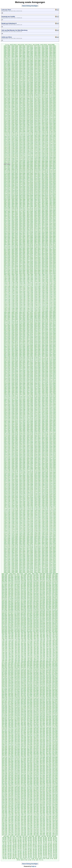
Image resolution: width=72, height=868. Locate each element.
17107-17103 (45, 307)
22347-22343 (7, 112)
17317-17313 (45, 299)
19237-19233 (52, 227)
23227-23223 (52, 78)
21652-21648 (52, 137)
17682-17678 (22, 286)
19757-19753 (7, 209)
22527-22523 (52, 104)
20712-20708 (45, 172)
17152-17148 (30, 306)
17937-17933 (7, 277)
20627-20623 (15, 176)
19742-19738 (30, 209)
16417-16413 (30, 334)
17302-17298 (15, 301)
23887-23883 (7, 54)
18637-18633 (7, 251)
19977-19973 (45, 200)
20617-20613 (30, 176)
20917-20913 (52, 164)
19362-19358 (22, 223)
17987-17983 (37, 274)
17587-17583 (7, 290)
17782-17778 (30, 282)
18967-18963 (37, 238)
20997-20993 (37, 162)
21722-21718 (52, 134)
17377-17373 (7, 298)
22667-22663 (52, 99)
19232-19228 (7, 229)
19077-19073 (30, 234)
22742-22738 (45, 96)
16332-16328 (52, 336)
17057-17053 (15, 310)
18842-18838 (15, 243)
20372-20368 (30, 185)
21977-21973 (37, 125)
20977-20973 (15, 163)
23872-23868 (30, 54)
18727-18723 (30, 247)
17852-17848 (30, 280)
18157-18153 (45, 268)
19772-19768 (37, 208)
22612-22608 (30, 101)
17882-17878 (37, 278)
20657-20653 (22, 175)
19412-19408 (52, 221)
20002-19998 (7, 200)
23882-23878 (15, 54)
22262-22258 (30, 114)
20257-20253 (45, 189)
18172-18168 (22, 268)
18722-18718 (37, 247)
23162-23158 (45, 80)
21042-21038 (22, 160)
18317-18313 (15, 263)
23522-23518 (30, 67)
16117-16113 (7, 345)
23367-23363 (52, 72)
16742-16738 (15, 322)
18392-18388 (7, 260)
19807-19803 (37, 206)
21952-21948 (22, 126)
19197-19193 (7, 230)
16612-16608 (52, 326)
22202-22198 (15, 117)
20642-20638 (45, 175)
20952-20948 (52, 163)
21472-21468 (7, 144)
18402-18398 (45, 259)
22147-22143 (45, 118)
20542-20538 (37, 179)
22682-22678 (30, 99)
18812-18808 (7, 244)
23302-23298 (45, 75)
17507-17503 (22, 293)
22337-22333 (22, 112)
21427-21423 (22, 146)
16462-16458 (15, 332)
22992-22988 (37, 87)
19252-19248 (30, 227)
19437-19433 (15, 221)
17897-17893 (15, 278)
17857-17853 (22, 280)
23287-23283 (15, 76)
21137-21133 (37, 156)
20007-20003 (52, 198)
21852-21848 (15, 130)
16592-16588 (30, 327)
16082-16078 (7, 347)
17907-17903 (52, 277)
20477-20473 (30, 181)
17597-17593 (45, 289)
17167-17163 (7, 306)
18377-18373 (30, 260)
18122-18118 (45, 269)
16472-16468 (52, 331)
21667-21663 (30, 137)
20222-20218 (45, 190)
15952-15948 (45, 351)
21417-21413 (37, 146)
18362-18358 (52, 260)
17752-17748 (22, 284)
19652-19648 (7, 213)
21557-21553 (37, 141)
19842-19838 (37, 205)
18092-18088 (37, 271)
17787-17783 (22, 282)
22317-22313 (52, 112)
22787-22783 (30, 95)
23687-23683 (45, 60)
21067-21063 (37, 159)
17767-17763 (52, 282)
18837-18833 (22, 243)
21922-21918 (15, 127)
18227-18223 (45, 265)
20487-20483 (15, 181)
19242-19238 (45, 227)
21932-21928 (52, 126)
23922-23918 (7, 53)
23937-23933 (37, 51)
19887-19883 (22, 204)
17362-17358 (30, 298)
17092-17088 (15, 309)
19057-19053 (7, 235)
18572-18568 (52, 252)
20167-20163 (22, 193)
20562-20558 (7, 179)
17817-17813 (30, 281)
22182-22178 (45, 117)
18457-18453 (15, 257)
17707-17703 (37, 285)
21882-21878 (22, 129)
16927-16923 (52, 314)
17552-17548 (7, 292)
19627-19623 (45, 213)
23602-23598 (15, 64)
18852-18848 (52, 242)
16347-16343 (30, 336)
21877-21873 (30, 129)
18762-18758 (30, 246)
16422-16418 (22, 334)
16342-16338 (37, 336)
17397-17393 (30, 297)
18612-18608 (45, 251)
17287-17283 (37, 301)
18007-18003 (7, 274)
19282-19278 (37, 226)
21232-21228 (52, 152)
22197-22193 (22, 117)
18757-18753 (37, 246)
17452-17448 (52, 294)
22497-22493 (45, 105)
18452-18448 (22, 257)
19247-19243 (37, 227)
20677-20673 (45, 173)
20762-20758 (22, 171)
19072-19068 (37, 234)
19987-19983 (30, 200)
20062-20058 (22, 197)
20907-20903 (15, 165)
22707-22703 (45, 97)
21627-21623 (37, 138)
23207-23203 (30, 79)
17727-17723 (7, 285)
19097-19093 (52, 232)
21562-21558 (30, 141)
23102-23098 (30, 83)
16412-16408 (37, 334)
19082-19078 (22, 234)
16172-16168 (30, 343)
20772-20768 (7, 171)
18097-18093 (30, 271)
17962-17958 (22, 276)
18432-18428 (52, 257)
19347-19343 (45, 223)
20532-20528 (52, 179)
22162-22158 (22, 118)
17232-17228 (15, 303)
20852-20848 (45, 167)
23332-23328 (52, 74)
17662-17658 (52, 286)
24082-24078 (30, 46)
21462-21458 (22, 144)
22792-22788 (22, 95)
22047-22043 (37, 122)
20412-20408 (22, 184)
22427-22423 (45, 108)
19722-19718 (7, 210)
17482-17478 (7, 294)
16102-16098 (30, 345)
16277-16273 (30, 339)
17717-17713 (22, 285)
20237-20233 (22, 190)
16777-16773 (15, 320)
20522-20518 (15, 180)
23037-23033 (22, 85)
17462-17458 (37, 294)
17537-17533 (30, 292)
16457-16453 (22, 332)
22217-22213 (45, 116)
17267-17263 (15, 302)
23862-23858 (45, 54)
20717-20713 (37, 172)
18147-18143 (7, 269)
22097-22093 (15, 121)
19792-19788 (7, 208)
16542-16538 (52, 328)
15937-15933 (15, 352)
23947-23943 (22, 51)
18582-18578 (37, 252)
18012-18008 (52, 273)
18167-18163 (30, 268)
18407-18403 (37, 259)
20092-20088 (30, 196)
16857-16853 (52, 316)
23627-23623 (30, 63)
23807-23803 (22, 57)
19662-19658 (45, 211)
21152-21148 (15, 156)
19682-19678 (15, 211)
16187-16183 (7, 343)
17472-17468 (22, 294)
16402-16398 (52, 334)
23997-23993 (52, 49)
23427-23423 (15, 71)
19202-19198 (52, 229)
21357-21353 (22, 148)
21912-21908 (30, 127)
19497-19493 (30, 218)
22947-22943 (52, 88)
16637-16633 (15, 326)
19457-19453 (37, 219)
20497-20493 (52, 180)
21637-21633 (22, 138)
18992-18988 (52, 236)
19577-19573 (15, 215)
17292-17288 (30, 301)
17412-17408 (7, 297)
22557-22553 (7, 104)
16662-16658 (30, 324)
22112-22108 (45, 120)
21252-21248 (22, 152)
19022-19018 (7, 236)
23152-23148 (7, 81)
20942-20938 (15, 164)
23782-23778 (7, 58)
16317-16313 (22, 337)
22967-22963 (22, 88)
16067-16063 (30, 347)
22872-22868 (7, 92)
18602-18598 (7, 252)
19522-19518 (45, 217)
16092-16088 (45, 345)
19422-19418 (37, 221)
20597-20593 (7, 177)
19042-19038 (30, 235)
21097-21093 (45, 158)
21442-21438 (52, 144)
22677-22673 (37, 99)
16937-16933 (37, 314)
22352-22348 (52, 110)
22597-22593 (52, 101)
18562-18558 (15, 253)
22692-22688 (15, 99)
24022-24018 (15, 49)
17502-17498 (30, 293)
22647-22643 (30, 100)
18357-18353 (7, 261)
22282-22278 (52, 113)
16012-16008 (7, 349)
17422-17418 (45, 295)
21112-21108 (22, 158)
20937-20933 (22, 164)
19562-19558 (37, 215)
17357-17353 (37, 298)
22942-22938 (7, 89)
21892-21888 (7, 129)
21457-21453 (30, 144)
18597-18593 (15, 252)
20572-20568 (45, 177)
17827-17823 (15, 281)
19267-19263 (7, 227)
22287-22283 (45, 113)
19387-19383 (37, 222)
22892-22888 (30, 91)
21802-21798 (37, 131)
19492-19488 (37, 218)
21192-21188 (7, 155)
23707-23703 (15, 60)
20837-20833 (15, 168)
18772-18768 (15, 246)
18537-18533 (52, 253)
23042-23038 (15, 85)
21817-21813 (15, 131)
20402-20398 (37, 184)
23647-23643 (52, 62)
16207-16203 (30, 341)
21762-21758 (45, 133)
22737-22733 (52, 96)
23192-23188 (52, 79)
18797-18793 (30, 244)
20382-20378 (15, 185)
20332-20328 (37, 187)
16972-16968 (37, 313)
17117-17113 (30, 307)
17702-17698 (45, 285)
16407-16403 (45, 334)
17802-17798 (52, 281)
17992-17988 (30, 274)
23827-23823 (45, 55)
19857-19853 (15, 205)
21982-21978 (30, 125)
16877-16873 (22, 316)
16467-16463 (7, 332)
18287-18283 (7, 264)
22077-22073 (45, 121)
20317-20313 (7, 188)
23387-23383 (22, 72)
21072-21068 (30, 159)
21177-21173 (30, 155)
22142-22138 (52, 118)
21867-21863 (45, 129)
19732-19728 (45, 209)
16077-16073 (15, 347)
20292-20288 (45, 188)
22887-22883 (37, 91)
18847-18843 (7, 243)
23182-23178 (15, 80)
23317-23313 (22, 75)
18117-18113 (52, 269)
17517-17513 (7, 293)
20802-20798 (15, 169)
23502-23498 (7, 68)
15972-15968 (15, 351)
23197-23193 (45, 79)
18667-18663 (15, 250)
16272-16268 (37, 339)
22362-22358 (37, 110)
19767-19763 (45, 208)
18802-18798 (22, 244)
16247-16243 (22, 340)
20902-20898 (22, 165)
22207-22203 (7, 117)
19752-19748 (15, 209)
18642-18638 (52, 250)
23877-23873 (22, 54)
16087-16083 (52, 345)
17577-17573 (22, 290)
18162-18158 (37, 268)
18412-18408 (30, 259)
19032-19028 (45, 235)
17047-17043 (30, 310)
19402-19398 (15, 222)
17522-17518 (52, 292)
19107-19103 (37, 232)
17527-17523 (45, 292)
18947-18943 (15, 239)
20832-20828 (22, 168)
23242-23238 (30, 78)
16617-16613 (45, 326)
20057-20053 (30, 197)
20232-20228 (30, 190)
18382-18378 (22, 260)
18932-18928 (37, 239)
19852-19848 (22, 205)
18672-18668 (7, 250)
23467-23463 (7, 70)
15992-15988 (37, 349)
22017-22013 (30, 123)
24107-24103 (44, 45)
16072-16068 (22, 347)
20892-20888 (37, 165)
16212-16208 (22, 341)
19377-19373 (52, 222)
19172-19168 (45, 230)
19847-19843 (30, 205)
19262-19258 (15, 227)
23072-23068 (22, 84)
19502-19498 (22, 218)
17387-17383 (45, 297)
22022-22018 (22, 123)
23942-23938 (30, 51)
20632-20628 (7, 176)
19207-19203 (45, 229)
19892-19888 (15, 204)
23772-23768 (22, 58)
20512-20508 (30, 180)
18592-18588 (22, 252)
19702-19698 (37, 210)
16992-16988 (7, 313)
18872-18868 (22, 242)
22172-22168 (7, 118)
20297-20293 (37, 188)
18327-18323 (52, 261)
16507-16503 (52, 330)
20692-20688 (22, 173)
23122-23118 (52, 81)
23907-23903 (30, 53)
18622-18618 (30, 251)
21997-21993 (7, 125)
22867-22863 (15, 92)
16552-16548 (37, 328)
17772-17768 (45, 282)
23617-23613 (45, 63)
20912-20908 (7, 165)
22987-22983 (45, 87)
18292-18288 (52, 263)
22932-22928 (22, 89)
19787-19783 (15, 208)
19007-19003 (30, 236)
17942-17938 (52, 276)
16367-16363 (52, 335)
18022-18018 (37, 273)
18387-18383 (15, 260)
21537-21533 (15, 142)
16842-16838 (22, 318)
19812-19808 (30, 206)
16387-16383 (22, 335)
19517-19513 (52, 217)
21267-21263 (52, 151)
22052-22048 (30, 122)
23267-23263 (45, 76)
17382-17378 (52, 297)
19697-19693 (45, 210)
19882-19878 (30, 204)
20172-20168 (15, 193)
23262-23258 (52, 76)
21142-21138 (30, 156)
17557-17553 (52, 290)
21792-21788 (52, 131)
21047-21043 (15, 160)
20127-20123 (30, 194)
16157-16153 (52, 343)
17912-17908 (45, 277)
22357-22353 (45, 110)
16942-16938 (30, 314)
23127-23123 (45, 81)
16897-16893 (45, 315)
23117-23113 (7, 83)
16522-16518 (30, 330)
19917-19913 (30, 202)
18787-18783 (45, 244)
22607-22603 (37, 101)
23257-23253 (7, 78)
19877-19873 (37, 204)
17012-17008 (30, 311)
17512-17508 (15, 293)
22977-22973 (7, 88)
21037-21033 (30, 160)
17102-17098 (52, 307)
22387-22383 (52, 109)
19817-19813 (22, 206)
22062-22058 (15, 122)
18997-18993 (45, 236)
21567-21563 (22, 141)
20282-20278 (7, 189)
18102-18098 (22, 271)
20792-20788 (30, 169)
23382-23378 (30, 72)
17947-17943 (45, 276)
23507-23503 (52, 67)
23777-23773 (15, 58)
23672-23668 (15, 62)
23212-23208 (22, 79)
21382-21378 (37, 147)
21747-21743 (15, 134)
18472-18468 (45, 256)
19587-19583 (52, 214)
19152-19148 (22, 231)
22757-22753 (22, 96)
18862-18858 (37, 242)
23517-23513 (37, 67)
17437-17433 (22, 295)
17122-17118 (22, 307)
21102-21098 (37, 158)
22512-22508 (22, 105)
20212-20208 (7, 192)
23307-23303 (37, 75)
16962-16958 (52, 313)
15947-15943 (52, 351)
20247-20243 (7, 190)
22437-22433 (30, 108)
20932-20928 (30, 164)
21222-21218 (15, 154)
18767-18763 (22, 246)
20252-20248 (52, 189)
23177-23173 (22, 80)
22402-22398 (30, 109)
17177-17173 (45, 305)
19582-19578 (7, 215)
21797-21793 (45, 131)
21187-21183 (15, 155)
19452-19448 (45, 219)
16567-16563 (15, 328)
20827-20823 (30, 168)
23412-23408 (37, 71)
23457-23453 (22, 70)
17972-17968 (7, 276)
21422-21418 (30, 146)
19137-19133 (45, 231)
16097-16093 (37, 345)
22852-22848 (37, 92)
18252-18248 (7, 265)
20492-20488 (7, 181)
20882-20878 (52, 165)
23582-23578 (45, 64)
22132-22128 (15, 120)
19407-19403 (7, 222)
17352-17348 (45, 298)
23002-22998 (22, 87)
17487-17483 (52, 293)
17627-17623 (52, 288)
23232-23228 (45, 78)
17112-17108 (37, 307)
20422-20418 (7, 184)
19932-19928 (7, 202)
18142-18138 (15, 269)
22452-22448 (7, 108)
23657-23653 (37, 62)
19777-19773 (30, 208)
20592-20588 (15, 177)
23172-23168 (30, 80)
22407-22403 (22, 109)
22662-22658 (7, 100)
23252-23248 (15, 78)
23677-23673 (7, 62)
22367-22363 (30, 110)
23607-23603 (7, 64)
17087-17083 (22, 309)
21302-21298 (52, 150)
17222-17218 (30, 303)
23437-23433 (52, 70)
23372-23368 (45, 72)
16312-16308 (30, 337)
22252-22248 (45, 114)
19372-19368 (7, 223)
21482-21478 (45, 143)
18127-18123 (37, 269)
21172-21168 (37, 155)
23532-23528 (15, 67)
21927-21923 (7, 127)
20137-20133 (15, 194)
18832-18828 (30, 243)
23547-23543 (45, 66)
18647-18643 (45, 250)
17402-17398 (22, 297)
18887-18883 (52, 240)
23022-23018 (45, 85)
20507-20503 (37, 180)
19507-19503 (15, 218)
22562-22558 (52, 102)
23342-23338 (37, 74)
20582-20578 (30, 177)
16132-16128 (37, 344)
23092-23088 (45, 83)
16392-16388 (15, 335)
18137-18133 (22, 269)
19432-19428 (22, 221)
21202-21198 (45, 154)
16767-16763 (30, 320)
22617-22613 (22, 101)
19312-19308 (45, 225)
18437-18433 (45, 257)
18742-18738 (7, 247)
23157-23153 (52, 80)
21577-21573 (7, 141)
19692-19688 (52, 210)
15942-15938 (7, 352)
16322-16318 (15, 337)
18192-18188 (45, 267)
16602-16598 (15, 327)
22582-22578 (22, 102)
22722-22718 (22, 97)
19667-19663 (37, 211)
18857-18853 (45, 242)
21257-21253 (15, 152)
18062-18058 (30, 272)
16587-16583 (37, 327)
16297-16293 (52, 337)
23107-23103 (22, 83)
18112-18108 (7, 271)
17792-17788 (15, 282)
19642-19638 (22, 213)
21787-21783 (7, 133)
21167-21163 (45, 155)
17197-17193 (15, 305)
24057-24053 (15, 47)
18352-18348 (15, 261)
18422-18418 (15, 259)
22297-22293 (30, 113)
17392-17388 (37, 297)
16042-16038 (15, 348)
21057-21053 (52, 159)
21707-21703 (22, 135)
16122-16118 (52, 344)
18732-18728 (22, 247)
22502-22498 (37, 105)
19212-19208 (37, 229)
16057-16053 (45, 347)
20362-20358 (45, 185)
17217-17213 (37, 303)
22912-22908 (52, 89)
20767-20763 (15, 171)
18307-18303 (30, 263)
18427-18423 (7, 259)
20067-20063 (15, 197)
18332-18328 (45, 261)
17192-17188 (22, 305)
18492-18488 (15, 256)
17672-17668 (37, 286)
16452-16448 (30, 332)
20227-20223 (37, 190)
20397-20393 (45, 184)
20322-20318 (52, 187)
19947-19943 (37, 201)
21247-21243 (30, 152)
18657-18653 (30, 250)
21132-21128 (45, 156)
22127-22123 (22, 120)
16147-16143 (15, 344)
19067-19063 (45, 234)
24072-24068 (45, 46)
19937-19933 (52, 201)
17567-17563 (37, 290)
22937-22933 (15, 89)
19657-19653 (52, 211)
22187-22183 (37, 117)
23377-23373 (37, 72)
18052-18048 (45, 272)
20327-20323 (45, 187)
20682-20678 (37, 173)
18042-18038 (7, 273)
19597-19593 (37, 214)
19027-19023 (52, 235)
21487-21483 (37, 143)
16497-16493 (15, 331)
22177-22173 (52, 117)
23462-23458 (15, 70)
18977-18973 (22, 238)
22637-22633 (45, 100)
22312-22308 (7, 113)
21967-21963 (52, 125)
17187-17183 (30, 305)
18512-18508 (37, 255)
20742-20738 (52, 171)
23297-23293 (52, 75)
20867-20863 (22, 167)
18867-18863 (30, 242)
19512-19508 (7, 218)
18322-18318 (7, 263)
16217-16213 (15, 341)
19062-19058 (52, 234)
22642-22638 (37, 100)
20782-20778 (45, 169)
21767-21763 (37, 133)
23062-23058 (37, 84)
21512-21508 (52, 142)
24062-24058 (7, 47)
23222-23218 (7, 79)
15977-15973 (7, 351)
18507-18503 (45, 255)
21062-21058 (45, 159)
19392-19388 (30, 222)
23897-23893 (45, 53)
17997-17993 (22, 274)
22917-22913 (45, 89)
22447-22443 (15, 108)
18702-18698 (15, 248)
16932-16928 (45, 314)
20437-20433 (37, 183)
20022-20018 (30, 198)
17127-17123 (15, 307)
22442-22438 (22, 108)
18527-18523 (15, 255)
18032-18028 (22, 273)
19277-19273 (45, 226)
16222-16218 (7, 341)
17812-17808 (37, 281)
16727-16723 (37, 322)
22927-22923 (30, 89)
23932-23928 (45, 51)
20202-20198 (22, 192)
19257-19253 (22, 227)
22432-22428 (37, 108)
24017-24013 (22, 49)
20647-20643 (37, 175)
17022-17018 (15, 311)
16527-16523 (22, 330)
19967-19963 (7, 201)
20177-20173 (7, 193)
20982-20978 (7, 163)
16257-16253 (7, 340)
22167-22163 (15, 118)
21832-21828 (45, 130)
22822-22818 (30, 93)
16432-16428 (7, 334)
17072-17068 (45, 309)
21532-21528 (22, 142)
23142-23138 (22, 81)
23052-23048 (52, 84)
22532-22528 (45, 104)
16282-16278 (22, 339)
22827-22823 (22, 93)
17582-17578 (15, 290)
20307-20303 (22, 188)
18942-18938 (22, 239)
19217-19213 (30, 229)
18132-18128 (30, 269)
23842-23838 (22, 55)
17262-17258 (22, 302)
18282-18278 (15, 264)
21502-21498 (15, 143)
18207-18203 (22, 267)
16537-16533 (7, 330)
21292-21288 (15, 151)
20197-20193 (30, 192)
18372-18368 (37, 260)
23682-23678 (52, 60)
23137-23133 (30, 81)
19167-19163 (52, 230)
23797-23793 (37, 57)
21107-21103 (30, 158)
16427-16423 (15, 334)
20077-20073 (52, 196)
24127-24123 (13, 45)
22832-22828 (15, 93)
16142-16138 (22, 344)
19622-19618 (52, 213)
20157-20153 (37, 193)
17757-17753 (15, 284)
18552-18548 (30, 253)
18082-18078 (52, 271)
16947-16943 (22, 314)
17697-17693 (52, 285)
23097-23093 (37, 83)
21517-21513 (45, 142)
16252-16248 (15, 340)
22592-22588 (7, 102)
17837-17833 (52, 280)
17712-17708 (30, 285)
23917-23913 (15, 53)
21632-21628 (30, 138)
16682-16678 (52, 323)
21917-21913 (22, 127)
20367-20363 (37, 185)
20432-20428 (45, 183)
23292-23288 (7, 76)
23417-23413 (30, 71)
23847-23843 (15, 55)
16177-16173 (22, 343)
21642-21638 (15, 138)
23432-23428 (7, 71)
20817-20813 (45, 168)
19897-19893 (7, 204)
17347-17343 (52, 298)
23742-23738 (15, 59)
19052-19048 (15, 235)
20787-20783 (37, 169)
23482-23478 (37, 68)
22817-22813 (37, 93)
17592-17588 (52, 289)
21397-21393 (15, 147)
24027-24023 (7, 49)
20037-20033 (7, 198)
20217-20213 (52, 190)
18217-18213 (7, 267)
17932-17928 (15, 277)
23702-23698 (22, 60)
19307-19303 (52, 225)
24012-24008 (30, 49)
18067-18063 (22, 272)
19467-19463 (22, 219)
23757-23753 (45, 58)
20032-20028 (15, 198)
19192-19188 (15, 230)
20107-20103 (7, 196)
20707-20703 (52, 172)
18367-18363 (45, 260)
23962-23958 (52, 50)
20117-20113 (45, 194)
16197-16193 (45, 341)
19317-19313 (37, 225)
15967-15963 (22, 351)
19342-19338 (52, 223)
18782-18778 (52, 244)
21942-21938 (37, 126)
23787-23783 (52, 57)
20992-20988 (45, 162)
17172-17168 (52, 305)
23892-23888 (52, 53)
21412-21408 (45, 146)
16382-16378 (30, 335)
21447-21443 (45, 144)
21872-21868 (37, 129)
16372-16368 (45, 335)
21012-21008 (15, 162)
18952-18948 (7, 239)
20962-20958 (37, 163)
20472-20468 (37, 181)
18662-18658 (22, 250)
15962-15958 (30, 351)
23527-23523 (22, 67)
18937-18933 (30, 239)
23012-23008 (7, 87)
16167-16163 (37, 343)
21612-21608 (7, 139)
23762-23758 (37, 58)
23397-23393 (7, 72)
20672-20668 (52, 173)
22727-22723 (15, 97)
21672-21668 (22, 137)
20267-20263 (30, 189)
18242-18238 (22, 265)
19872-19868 (45, 204)
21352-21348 (30, 148)
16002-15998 (22, 349)
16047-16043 (7, 348)
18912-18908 (15, 240)
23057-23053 (45, 84)
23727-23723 (37, 59)
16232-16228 (45, 340)
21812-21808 (22, 131)
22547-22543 (22, 104)
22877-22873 (52, 91)
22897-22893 (22, 91)
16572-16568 (7, 328)
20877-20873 (7, 167)
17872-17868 (52, 278)
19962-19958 (15, 201)
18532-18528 (7, 255)
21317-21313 (30, 150)
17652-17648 (15, 288)
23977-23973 (30, 50)
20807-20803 (7, 169)
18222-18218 (52, 265)
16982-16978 (22, 313)
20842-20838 (7, 168)
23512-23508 (45, 67)
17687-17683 (15, 286)
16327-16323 (7, 337)
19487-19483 (45, 218)
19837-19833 (45, 205)
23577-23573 (52, 64)
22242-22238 (7, 116)
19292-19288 (22, 226)
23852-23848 (7, 55)
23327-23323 (7, 75)
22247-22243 (52, 114)
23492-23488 (22, 68)
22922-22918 (37, 89)
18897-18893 (37, 240)
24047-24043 (30, 47)
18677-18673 (52, 248)
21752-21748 (7, 134)
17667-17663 (45, 286)
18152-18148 (52, 268)
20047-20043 (45, 197)
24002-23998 (45, 49)
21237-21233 (45, 152)
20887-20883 (45, 165)
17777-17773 (37, 282)
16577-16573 (52, 327)
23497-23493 (15, 68)
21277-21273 (37, 151)
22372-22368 (22, 110)
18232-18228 (37, 265)
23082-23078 (7, 84)
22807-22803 (52, 93)
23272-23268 (37, 76)
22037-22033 (52, 122)
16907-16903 (30, 315)
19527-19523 (37, 217)
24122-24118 (21, 45)
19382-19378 (45, 222)
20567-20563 (52, 177)
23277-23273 (30, 76)
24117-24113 (28, 45)
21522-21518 (37, 142)
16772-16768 (22, 320)
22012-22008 (37, 123)
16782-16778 (7, 320)
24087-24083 (22, 46)
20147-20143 (52, 193)
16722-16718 (45, 322)
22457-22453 (52, 106)
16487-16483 (30, 331)
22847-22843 (45, 92)
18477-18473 (37, 256)
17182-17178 (37, 305)
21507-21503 (7, 143)
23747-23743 (7, 59)
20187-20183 (45, 192)
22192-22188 (30, 117)
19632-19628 (37, 213)
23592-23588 (30, 64)
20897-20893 (30, 165)
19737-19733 (37, 209)
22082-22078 (37, 121)
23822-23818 (52, 55)
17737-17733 (45, 284)
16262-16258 (52, 339)
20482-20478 (22, 181)
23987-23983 (15, 50)
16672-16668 (15, 324)
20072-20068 (7, 197)
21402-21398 (7, 147)
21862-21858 (52, 129)
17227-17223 (22, 303)
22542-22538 (30, 104)
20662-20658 (15, 175)
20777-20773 (52, 169)
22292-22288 (37, 113)
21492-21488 (30, 143)
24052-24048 (22, 47)
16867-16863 (37, 316)
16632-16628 (22, 326)
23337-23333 (45, 74)
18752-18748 (45, 246)
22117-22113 (37, 120)
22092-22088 (22, 121)
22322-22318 (45, 112)
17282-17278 (45, 301)
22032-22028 (7, 123)
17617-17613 (15, 289)
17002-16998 (45, 311)
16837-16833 (30, 318)
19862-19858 (7, 205)
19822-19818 (15, 206)
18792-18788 (37, 244)
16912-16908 (22, 315)
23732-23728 (30, 59)
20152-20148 (45, 193)
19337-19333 (7, 225)
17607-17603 (30, 289)
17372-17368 (15, 298)
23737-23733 (22, 59)
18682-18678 (45, 248)
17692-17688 (7, 286)
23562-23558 (22, 66)
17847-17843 (37, 280)
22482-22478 (15, 106)
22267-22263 (22, 114)
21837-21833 (37, 130)
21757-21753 (52, 133)
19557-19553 (45, 215)
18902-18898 (30, 240)
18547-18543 (37, 253)
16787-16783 (52, 319)
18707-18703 (7, 248)
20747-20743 (45, 171)
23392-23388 (15, 72)
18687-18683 (37, 248)
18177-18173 (15, 268)
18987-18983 (7, 238)
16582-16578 (45, 327)
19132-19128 (52, 231)
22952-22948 (45, 88)
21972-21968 (45, 125)
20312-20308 (15, 188)
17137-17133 (52, 306)
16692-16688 (37, 323)
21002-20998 (30, 162)
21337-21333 (52, 148)
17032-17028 (52, 310)
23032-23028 (30, 85)
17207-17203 (52, 303)
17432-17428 (30, 295)
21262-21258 (7, 152)
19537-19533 (22, 217)
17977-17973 (52, 274)
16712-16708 (7, 323)
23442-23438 (45, 70)
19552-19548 (52, 215)
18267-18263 (37, 264)
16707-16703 (15, 323)
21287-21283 (22, 151)
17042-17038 (37, 310)
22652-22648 (22, 100)
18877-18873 (15, 242)
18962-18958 (45, 238)
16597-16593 (22, 327)
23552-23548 (37, 66)
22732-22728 (7, 97)
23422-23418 (22, 71)
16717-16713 (52, 322)
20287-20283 (52, 188)
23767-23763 (30, 58)
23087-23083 (52, 83)
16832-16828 (37, 318)
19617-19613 (7, 214)
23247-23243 (22, 78)
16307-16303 (37, 337)
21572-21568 (15, 141)
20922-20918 (45, 164)
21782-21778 (15, 133)
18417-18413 (22, 259)
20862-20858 (30, 167)
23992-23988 (7, 50)
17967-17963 (15, 276)
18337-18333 (37, 261)
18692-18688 (30, 248)
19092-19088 (7, 234)
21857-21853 (7, 130)
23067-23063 (30, 84)
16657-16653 (37, 324)
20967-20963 (30, 163)
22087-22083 (30, 121)
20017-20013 (37, 198)
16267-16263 (45, 339)
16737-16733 (22, 322)
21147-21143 (22, 156)
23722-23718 (45, 59)
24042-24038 (37, 47)
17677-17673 (30, 286)
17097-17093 (7, 309)
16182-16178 (15, 343)
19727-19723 (52, 209)
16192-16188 (52, 341)
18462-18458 (7, 257)
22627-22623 (7, 101)
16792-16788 (45, 319)
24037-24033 (45, 47)
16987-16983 (15, 313)
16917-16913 (15, 315)
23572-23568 (7, 66)
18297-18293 (45, 263)
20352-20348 (7, 187)
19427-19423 (30, 221)
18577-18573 (45, 252)
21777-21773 (22, 133)
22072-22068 (52, 121)
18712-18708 (52, 247)
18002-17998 (15, 274)
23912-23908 (22, 53)
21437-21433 (7, 146)
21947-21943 (30, 126)
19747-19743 (22, 209)
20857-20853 (37, 167)
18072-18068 (15, 272)
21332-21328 (7, 150)
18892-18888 (45, 240)
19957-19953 (22, 201)
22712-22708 (37, 97)
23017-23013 (52, 85)
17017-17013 (22, 311)
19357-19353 (30, 223)
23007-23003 (15, 87)
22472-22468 (30, 106)
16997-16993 (52, 311)
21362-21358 (15, 148)
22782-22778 (37, 95)
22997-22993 (30, 87)
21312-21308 (37, 150)
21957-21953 (15, 126)
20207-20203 (15, 192)
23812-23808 (15, 57)
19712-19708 (22, 210)
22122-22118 (30, 120)
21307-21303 (45, 150)
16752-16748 (52, 320)
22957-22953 (37, 88)
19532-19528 (30, 217)
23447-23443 (37, 70)
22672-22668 (45, 99)
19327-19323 (22, 225)
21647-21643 (7, 138)
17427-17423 (37, 295)
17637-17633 (37, 288)
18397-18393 (52, 259)
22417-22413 (7, 109)
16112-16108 (15, 345)
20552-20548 (22, 179)
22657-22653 (15, 100)
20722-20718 (30, 172)
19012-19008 (22, 236)
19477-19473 (7, 219)
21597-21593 (30, 139)
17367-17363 (22, 298)
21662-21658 (37, 137)
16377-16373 (37, 335)
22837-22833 (7, 93)
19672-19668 (30, 211)
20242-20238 (15, 190)
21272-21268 (45, 151)
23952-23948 (15, 51)
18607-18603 (52, 251)
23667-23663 (22, 62)
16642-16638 (7, 326)
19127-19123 (7, 232)
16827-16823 (45, 318)
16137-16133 (30, 344)
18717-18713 (45, 247)
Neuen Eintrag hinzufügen (30, 6)
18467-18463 (52, 256)
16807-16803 (22, 319)
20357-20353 (52, 185)
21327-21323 (15, 150)
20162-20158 (30, 193)
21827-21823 (52, 130)
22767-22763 (7, 96)
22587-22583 (15, 102)
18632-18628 (15, 251)
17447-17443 (7, 295)
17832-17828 (7, 281)
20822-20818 (37, 168)
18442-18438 (37, 257)
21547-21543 (52, 141)
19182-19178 (30, 230)
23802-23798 (30, 57)
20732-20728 (15, 172)
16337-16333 (45, 336)
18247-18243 (15, 265)
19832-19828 (52, 205)
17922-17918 (30, 277)
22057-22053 (22, 122)
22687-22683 (22, 99)
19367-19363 (15, 223)
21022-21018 (52, 160)
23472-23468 (52, 68)
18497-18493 (7, 256)
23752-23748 (52, 58)
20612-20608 (37, 176)
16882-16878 (15, 316)
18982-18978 (15, 238)
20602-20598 (52, 176)
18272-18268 (30, 264)
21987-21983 (22, 125)
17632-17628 (45, 288)
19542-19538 (15, 217)
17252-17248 (37, 302)
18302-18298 (37, 263)
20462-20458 (52, 181)
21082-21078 (15, 159)
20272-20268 (22, 189)
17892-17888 (22, 278)
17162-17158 (15, 306)
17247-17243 (45, 302)
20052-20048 (37, 197)
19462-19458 (30, 219)
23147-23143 (15, 81)
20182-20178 (52, 192)
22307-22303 (15, 113)
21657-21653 (45, 137)
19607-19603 (22, 214)
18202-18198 (30, 267)
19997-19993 (15, 200)
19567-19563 (30, 215)
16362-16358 (7, 336)
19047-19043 (22, 235)
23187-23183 (7, 80)
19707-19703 (30, 210)
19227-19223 (15, 229)
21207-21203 (37, 154)
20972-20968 (22, 163)
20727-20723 (22, 172)
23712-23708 (7, 60)
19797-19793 (52, 206)
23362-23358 (7, 74)
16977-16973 (30, 313)
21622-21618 (45, 138)
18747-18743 (52, 246)
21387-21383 (30, 147)
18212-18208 (15, 267)
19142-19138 (37, 231)
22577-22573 (30, 102)
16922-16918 (7, 315)
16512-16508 (45, 330)
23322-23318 (15, 75)
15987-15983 (45, 349)
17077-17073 (37, 309)
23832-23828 (37, 55)
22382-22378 (7, 110)
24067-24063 (52, 46)
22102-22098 (7, 121)
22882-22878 (45, 91)
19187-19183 (22, 230)
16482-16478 (37, 331)
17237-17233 (7, 303)
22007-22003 (45, 123)
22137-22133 (7, 120)
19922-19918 (22, 202)
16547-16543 (45, 328)
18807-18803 (15, 244)
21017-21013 (7, 162)
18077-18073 (7, 272)
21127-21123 (52, 156)
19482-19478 (52, 218)
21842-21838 (30, 130)
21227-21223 (7, 154)
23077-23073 (15, 84)
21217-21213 (22, 154)
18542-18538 (45, 253)
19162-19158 (7, 231)
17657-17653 (7, 288)
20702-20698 (7, 173)
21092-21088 (52, 158)
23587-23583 (37, 64)
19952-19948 (30, 201)
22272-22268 (15, 114)
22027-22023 (15, 123)
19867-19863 (52, 204)
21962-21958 (7, 126)
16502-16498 (7, 331)
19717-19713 (15, 210)
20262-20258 (37, 189)
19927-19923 (15, 202)
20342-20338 (22, 187)
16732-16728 (30, 322)
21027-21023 (45, 160)
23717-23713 (52, 59)
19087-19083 (15, 234)
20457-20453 (7, 183)
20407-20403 (30, 184)
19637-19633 (30, 213)
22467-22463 (37, 106)
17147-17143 (37, 306)
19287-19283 (30, 226)
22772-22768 (52, 95)
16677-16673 (7, 324)
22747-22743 (37, 96)
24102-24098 (51, 45)
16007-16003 (15, 349)
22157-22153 (30, 118)
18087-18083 (45, 271)
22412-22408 (15, 109)
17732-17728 (52, 284)
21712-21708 (15, 135)
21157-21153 (7, 156)
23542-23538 (52, 66)
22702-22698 (52, 97)
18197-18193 (37, 267)
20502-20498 (45, 180)
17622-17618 (7, 289)
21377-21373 (45, 147)
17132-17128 (7, 307)
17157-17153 (22, 306)
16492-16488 (22, 331)
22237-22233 (15, 116)
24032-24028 (52, 47)
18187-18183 (52, 267)
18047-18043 (52, 272)
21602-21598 (22, 139)
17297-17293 (22, 301)
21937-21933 (45, 126)
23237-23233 (37, 78)
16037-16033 (22, 348)
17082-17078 (30, 309)
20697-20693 (15, 173)
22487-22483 (7, 106)
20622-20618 (22, 176)
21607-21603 (15, 139)
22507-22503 (30, 105)
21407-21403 (52, 146)
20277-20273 (15, 189)
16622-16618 (37, 326)
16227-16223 (52, 340)
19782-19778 (22, 208)
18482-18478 (30, 256)
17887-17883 (30, 278)
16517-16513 (37, 330)
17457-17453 (45, 294)
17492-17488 (45, 293)
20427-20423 (52, 183)
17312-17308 (52, 299)
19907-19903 (45, 202)
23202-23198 (37, 79)
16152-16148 (7, 344)
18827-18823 (37, 243)
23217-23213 (15, 79)
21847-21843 (22, 130)
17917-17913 (37, 277)
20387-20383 (7, 185)
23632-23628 (22, 63)
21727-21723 (45, 134)
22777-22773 (45, 95)
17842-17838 (45, 280)
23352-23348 (22, 74)
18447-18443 (30, 257)
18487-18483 (22, 256)
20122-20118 (37, 194)
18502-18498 (52, 255)
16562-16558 (22, 328)
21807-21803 (30, 131)
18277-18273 (22, 264)
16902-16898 (37, 315)
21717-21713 (7, 135)
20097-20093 (22, 196)
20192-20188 (37, 192)
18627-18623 (22, 251)
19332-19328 (15, 225)
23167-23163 (37, 80)
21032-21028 (37, 160)
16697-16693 (30, 323)
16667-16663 (22, 324)
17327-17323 (30, 299)
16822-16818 (52, 318)
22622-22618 (15, 101)
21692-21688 (45, 135)
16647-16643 (52, 324)
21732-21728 (37, 134)
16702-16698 (22, 323)
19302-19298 (7, 226)
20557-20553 (15, 179)
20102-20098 (15, 196)
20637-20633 (52, 175)
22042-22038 (45, 122)
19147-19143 (30, 231)
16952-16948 (15, 314)
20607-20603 (45, 176)
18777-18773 (7, 246)
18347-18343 (22, 261)
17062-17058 (7, 310)
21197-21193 (52, 154)
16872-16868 (30, 316)
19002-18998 (37, 236)
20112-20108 (52, 194)
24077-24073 (37, 46)
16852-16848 (7, 318)
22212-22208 (52, 116)
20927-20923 (37, 164)
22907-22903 (7, 91)
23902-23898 (37, 53)
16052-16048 (52, 347)
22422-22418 (52, 108)
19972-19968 (52, 200)
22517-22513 (15, 105)
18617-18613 (37, 251)
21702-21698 (30, 135)
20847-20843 (52, 167)
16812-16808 (15, 319)
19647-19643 (15, 213)
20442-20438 (30, 183)
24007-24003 (37, 49)
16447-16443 (37, 332)
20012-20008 (45, 198)
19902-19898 (52, 202)
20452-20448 (15, 183)
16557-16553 (30, 328)
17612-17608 (22, 289)
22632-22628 (52, 100)
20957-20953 (45, 163)
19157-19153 (15, 231)
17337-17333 (15, 299)
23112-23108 (15, 83)
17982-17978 (45, 274)
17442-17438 (15, 295)
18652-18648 (37, 250)
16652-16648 (45, 324)
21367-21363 (7, 148)
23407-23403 (45, 71)
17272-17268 (7, 302)
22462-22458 (45, 106)
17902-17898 (7, 278)
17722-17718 (15, 285)
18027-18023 (30, 273)
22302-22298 (22, 113)
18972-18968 (30, 238)
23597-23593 (22, 64)
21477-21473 (52, 143)
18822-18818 (45, 243)
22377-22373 (15, 110)
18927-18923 (45, 239)
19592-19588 (45, 214)
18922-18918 (52, 239)
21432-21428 (15, 146)
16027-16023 (37, 348)
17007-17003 (37, 311)
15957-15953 (37, 351)
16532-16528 (15, 330)
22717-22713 (30, 97)
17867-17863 (7, 280)
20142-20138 (7, 194)
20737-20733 (7, 172)
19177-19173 (37, 230)
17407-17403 (15, 297)
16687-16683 (45, 323)
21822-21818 (7, 131)
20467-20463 (45, 181)
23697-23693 (30, 60)
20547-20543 (30, 179)
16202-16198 (37, 341)
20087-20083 (37, 196)
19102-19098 (45, 232)
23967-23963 (45, 50)
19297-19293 (15, 226)
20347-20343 (15, 187)
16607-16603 (7, 327)
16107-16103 (22, 345)
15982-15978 (52, 349)
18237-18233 (30, 265)
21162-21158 (52, 155)
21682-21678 (7, 137)
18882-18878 (7, 242)
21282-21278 (30, 151)
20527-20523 (7, 180)
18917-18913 (7, 240)
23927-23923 (52, 51)
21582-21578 (52, 139)
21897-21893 (52, 127)
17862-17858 (15, 280)
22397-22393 (37, 109)
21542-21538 (7, 142)
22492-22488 (52, 105)
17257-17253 (30, 302)
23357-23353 (15, 74)
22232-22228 (22, 116)
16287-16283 (15, 339)
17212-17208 (45, 303)
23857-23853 (52, 54)
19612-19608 (15, 214)
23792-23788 (45, 57)
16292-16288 (7, 339)
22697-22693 (7, 99)
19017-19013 (15, 236)
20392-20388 (52, 184)
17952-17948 (37, 276)
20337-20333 (30, 187)
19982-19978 (37, 200)
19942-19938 (45, 201)
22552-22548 (15, 104)
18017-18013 (45, 273)
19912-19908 (37, 202)
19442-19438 (7, 221)
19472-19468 (15, 219)
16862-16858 (45, 316)
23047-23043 (7, 85)
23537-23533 (7, 67)
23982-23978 (22, 50)
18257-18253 (52, 264)
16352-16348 (22, 336)
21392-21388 (22, 147)
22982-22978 (52, 87)
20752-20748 (37, 171)
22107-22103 (52, 120)
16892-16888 (52, 315)
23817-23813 (7, 57)
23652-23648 (45, 62)
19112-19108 (30, 232)
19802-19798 (45, 206)
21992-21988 (15, 125)
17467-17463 (30, 294)
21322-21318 (22, 150)
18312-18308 (22, 263)
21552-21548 (45, 141)
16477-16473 (45, 331)
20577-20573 (37, 177)
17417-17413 (52, 295)
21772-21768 (30, 133)
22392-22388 (45, 109)
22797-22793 (15, 95)
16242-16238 (30, 340)
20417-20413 (15, 184)
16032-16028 (30, 348)
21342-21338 (45, 148)
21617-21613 (52, 138)
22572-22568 (37, 102)
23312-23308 (30, 75)
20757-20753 (30, 171)
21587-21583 (45, 139)
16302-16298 (45, 337)
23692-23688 (37, 60)
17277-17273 (52, 301)
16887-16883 (7, 316)
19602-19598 (30, 214)
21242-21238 (37, 152)
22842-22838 (52, 92)
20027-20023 (22, 198)
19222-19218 (22, 229)
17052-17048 (22, 310)
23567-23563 (15, 66)
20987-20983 (52, 162)
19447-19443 (52, 219)
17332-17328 (22, 299)
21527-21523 (30, 142)
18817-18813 (52, 243)
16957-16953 (7, 314)
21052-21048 (7, 160)
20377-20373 (22, 185)
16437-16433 (52, 332)
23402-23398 (52, 71)
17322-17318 (37, 299)
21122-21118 (7, 158)
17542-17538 (22, 292)
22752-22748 (30, 96)
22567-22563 (45, 102)
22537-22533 (37, 104)
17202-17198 (7, 305)
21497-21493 (22, 143)
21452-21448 (37, 144)
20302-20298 (30, 188)
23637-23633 (15, 63)
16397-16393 (7, 335)
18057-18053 (37, 272)
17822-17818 (22, 281)
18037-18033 (15, 273)
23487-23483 (30, 68)
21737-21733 (30, 134)
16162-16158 (45, 343)
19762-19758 (52, 208)
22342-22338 (15, 112)
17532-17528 (37, 292)
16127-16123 (45, 344)
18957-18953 (52, 238)
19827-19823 (7, 206)
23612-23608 (52, 63)
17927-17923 (22, 277)
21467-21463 (15, 144)
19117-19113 (22, 232)
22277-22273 (7, 114)
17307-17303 (7, 301)
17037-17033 (45, 310)
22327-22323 (37, 112)
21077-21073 (22, 159)
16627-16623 (30, 326)
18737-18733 (15, 247)
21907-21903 (37, 127)
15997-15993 (30, 349)
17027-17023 (7, 311)
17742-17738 (37, 284)
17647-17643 (22, 288)
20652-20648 (30, 175)
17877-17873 (45, 278)
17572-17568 (30, 290)
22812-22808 (45, 93)
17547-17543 (15, 292)
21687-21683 (52, 135)
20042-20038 (52, 197)
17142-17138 (45, 306)
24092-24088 (15, 46)
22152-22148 (37, 118)
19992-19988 (22, 200)
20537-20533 (45, 179)
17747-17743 (30, 284)
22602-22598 (45, 101)
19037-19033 (37, 235)
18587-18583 (30, 252)
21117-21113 (15, 158)
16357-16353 (15, 336)
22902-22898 (15, 91)
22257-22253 (37, 114)
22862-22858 (22, 92)
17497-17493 (37, 293)
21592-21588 (37, 139)
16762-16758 (37, 320)
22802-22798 (7, 95)
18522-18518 (22, 255)
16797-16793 (37, 319)
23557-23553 (30, 66)
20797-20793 (22, 169)
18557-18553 (22, 253)
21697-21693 (37, 135)
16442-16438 (45, 332)
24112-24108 (36, 45)
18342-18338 (30, 261)
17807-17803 (45, 281)
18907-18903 (22, 240)
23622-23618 (37, 63)
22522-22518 (7, 105)
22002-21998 (52, 123)
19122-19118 (15, 232)
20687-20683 (30, 173)
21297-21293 (7, 151)
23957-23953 (7, 51)
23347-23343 (30, 74)
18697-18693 (22, 248)
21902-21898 (45, 127)
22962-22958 (30, 88)
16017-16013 (52, 348)
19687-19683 (7, 211)
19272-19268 (52, 226)
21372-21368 (52, 147)
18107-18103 (15, 271)
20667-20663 (7, 175)
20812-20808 (52, 168)
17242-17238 (52, 302)
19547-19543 (7, 217)
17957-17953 (30, 276)
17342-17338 (7, 299)
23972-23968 (37, 50)
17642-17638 (30, 288)
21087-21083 (7, 159)
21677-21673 (15, 137)
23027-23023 (37, 85)
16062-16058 (37, 347)
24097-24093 (7, 46)
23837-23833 (30, 55)
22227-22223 (30, 116)
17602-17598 (37, 289)
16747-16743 (7, 322)
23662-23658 (30, 62)
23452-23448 (30, 70)
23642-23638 (7, 63)
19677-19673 (22, 211)
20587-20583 (22, 177)
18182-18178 (7, 268)
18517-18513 (30, 255)
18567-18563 (7, 253)
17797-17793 (7, 282)
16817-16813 (7, 319)
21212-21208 (30, 154)
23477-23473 (45, 68)
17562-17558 (45, 290)
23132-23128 (37, 81)
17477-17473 (15, 294)
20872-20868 (15, 167)
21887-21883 (15, 129)
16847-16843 (15, 318)
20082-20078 (45, 196)
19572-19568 (22, 215)
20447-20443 (22, 183)
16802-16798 (30, 319)
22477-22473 (22, 106)
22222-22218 (37, 116)
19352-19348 (37, 223)
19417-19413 (45, 221)
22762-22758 (15, 96)
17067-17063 (52, 309)
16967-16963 (45, 313)
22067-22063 (7, 122)
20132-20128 (22, 194)
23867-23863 (37, 54)
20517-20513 (22, 180)
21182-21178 (22, 155)
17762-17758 (7, 284)
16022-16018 (45, 348)
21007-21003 (22, 162)
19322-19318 (30, 225)
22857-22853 (30, 92)
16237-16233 (37, 340)
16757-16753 (45, 320)
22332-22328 (30, 112)
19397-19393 (22, 222)
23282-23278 (22, 76)
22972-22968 (15, 88)
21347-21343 (37, 148)
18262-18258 (45, 264)
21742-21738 (22, 134)
